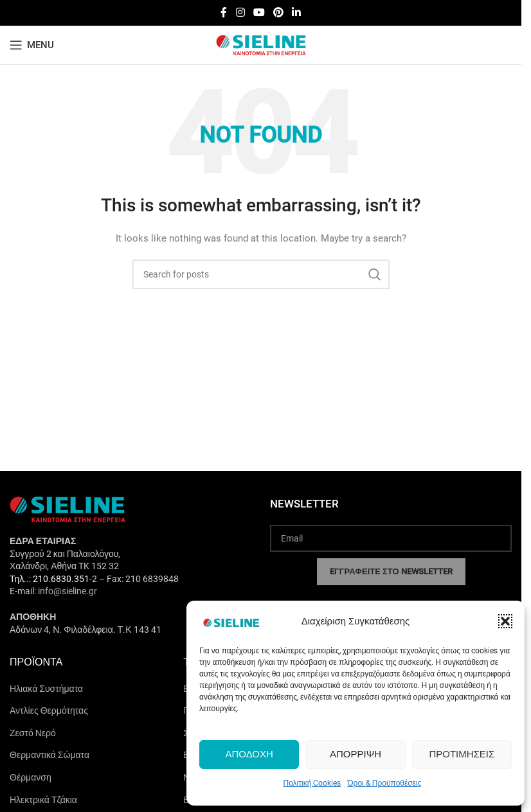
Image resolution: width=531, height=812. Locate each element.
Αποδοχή (249, 754)
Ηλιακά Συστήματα (46, 689)
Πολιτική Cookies (312, 783)
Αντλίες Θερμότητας (49, 710)
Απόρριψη (355, 754)
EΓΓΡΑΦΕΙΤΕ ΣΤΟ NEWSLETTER (391, 571)
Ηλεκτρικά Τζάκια (43, 800)
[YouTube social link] (259, 13)
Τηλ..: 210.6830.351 (50, 579)
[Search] (261, 274)
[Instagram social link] (240, 13)
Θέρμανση (31, 777)
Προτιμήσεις (462, 754)
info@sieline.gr (67, 591)
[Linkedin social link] (297, 13)
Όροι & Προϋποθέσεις (384, 783)
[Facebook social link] (224, 13)
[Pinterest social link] (279, 13)
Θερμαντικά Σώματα (50, 755)
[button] (505, 621)
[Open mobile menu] (32, 45)
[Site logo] (261, 44)
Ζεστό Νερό (33, 733)
